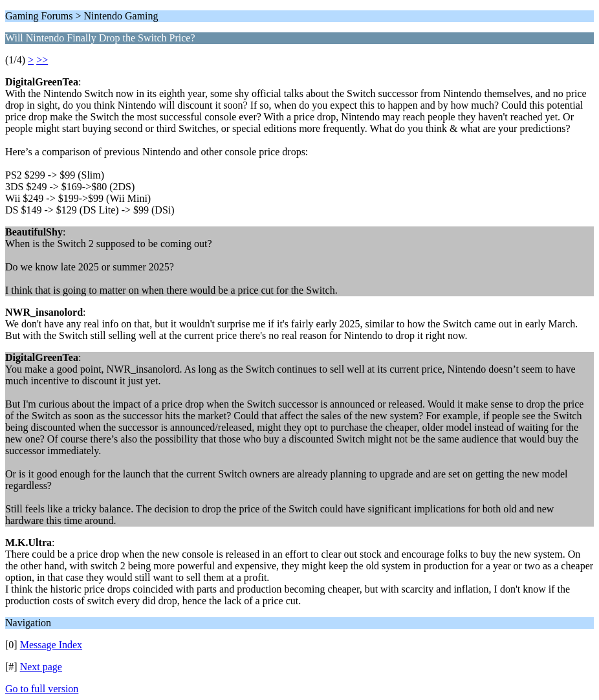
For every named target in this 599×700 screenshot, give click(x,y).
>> (42, 60)
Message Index (51, 645)
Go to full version (42, 689)
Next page (41, 667)
